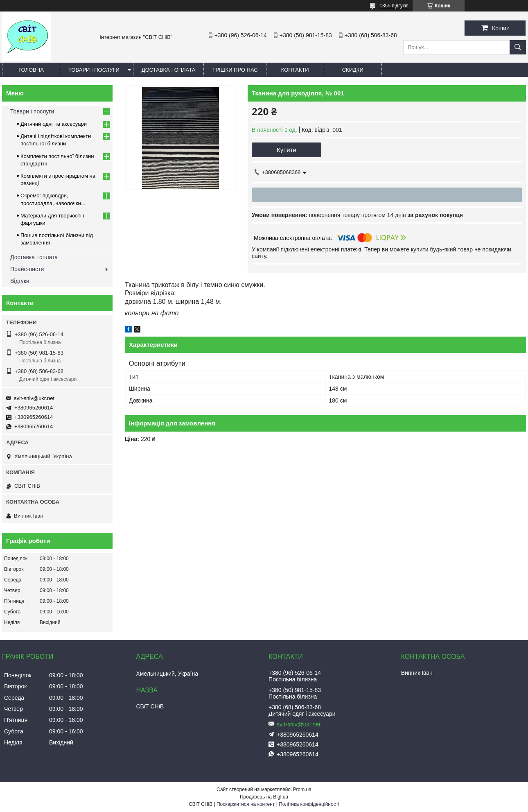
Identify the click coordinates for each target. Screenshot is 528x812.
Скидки (353, 70)
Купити (287, 150)
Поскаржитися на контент (246, 804)
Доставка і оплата (169, 70)
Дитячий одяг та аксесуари (54, 124)
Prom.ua (302, 789)
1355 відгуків (394, 6)
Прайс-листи (27, 269)
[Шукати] (518, 47)
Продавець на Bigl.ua (264, 797)
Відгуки (20, 281)
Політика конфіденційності (309, 804)
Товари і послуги (94, 70)
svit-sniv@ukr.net (34, 398)
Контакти (295, 70)
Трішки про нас (235, 70)
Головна (31, 70)
